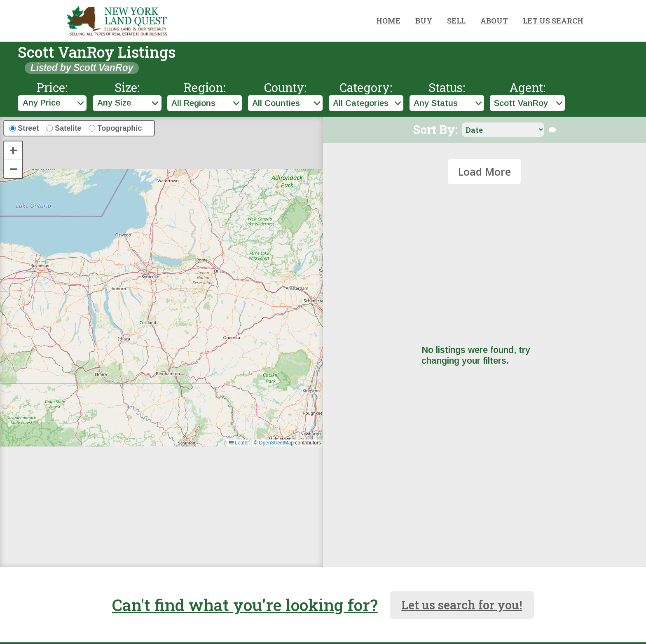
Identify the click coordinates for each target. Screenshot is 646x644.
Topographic (120, 128)
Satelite (68, 128)
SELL (456, 21)
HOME (388, 21)
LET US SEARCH (553, 21)
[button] (13, 151)
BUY (424, 21)
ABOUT (494, 21)
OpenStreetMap (276, 443)
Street (28, 128)
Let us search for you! (462, 605)
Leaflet (239, 443)
